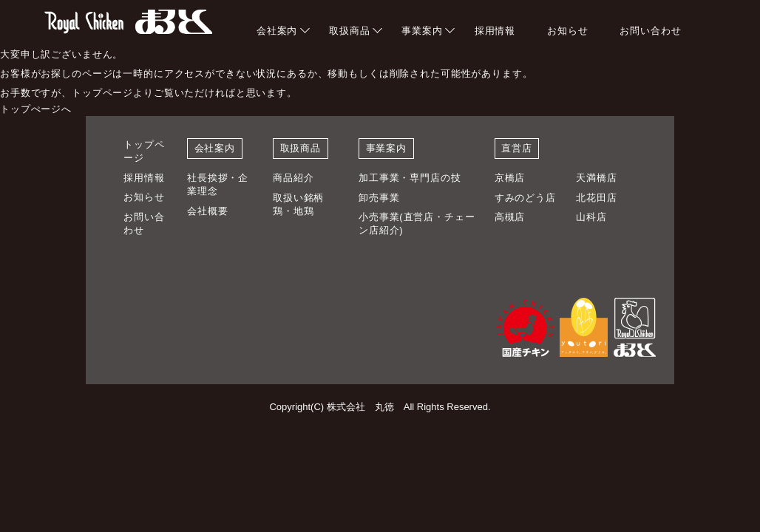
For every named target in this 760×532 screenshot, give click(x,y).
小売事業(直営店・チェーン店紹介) (417, 224)
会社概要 (207, 211)
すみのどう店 (525, 198)
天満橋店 (596, 178)
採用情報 (495, 31)
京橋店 (510, 178)
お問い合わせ (650, 31)
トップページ (144, 151)
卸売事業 (379, 198)
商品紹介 (293, 178)
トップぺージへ (36, 109)
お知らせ (567, 31)
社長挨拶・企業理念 (218, 184)
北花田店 (596, 198)
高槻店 (510, 217)
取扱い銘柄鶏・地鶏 (298, 204)
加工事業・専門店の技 (410, 178)
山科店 (591, 217)
